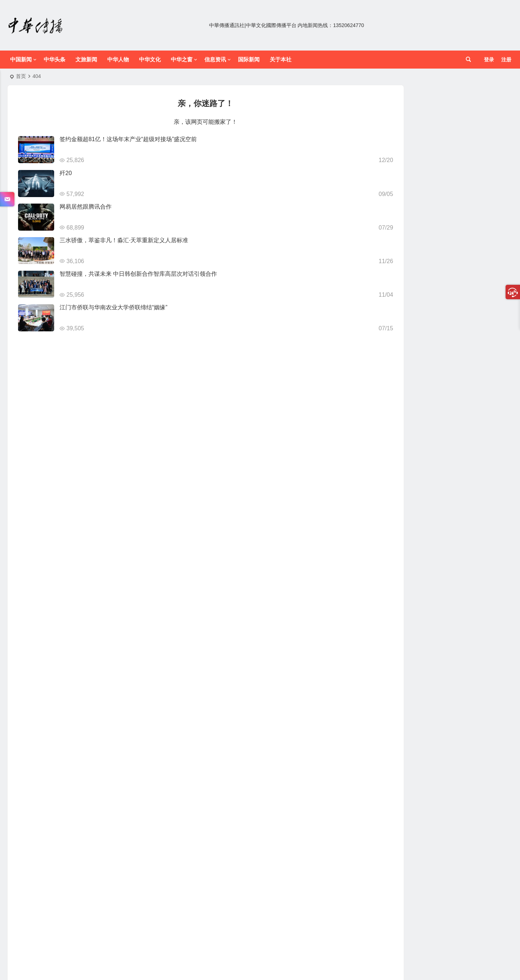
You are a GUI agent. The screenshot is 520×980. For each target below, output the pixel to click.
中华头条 (55, 59)
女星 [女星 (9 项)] (452, 331)
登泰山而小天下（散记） (452, 240)
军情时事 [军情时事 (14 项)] (433, 330)
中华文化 (150, 59)
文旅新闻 (86, 59)
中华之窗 (182, 59)
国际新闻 (249, 59)
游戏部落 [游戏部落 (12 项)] (476, 340)
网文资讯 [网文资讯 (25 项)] (404, 350)
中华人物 (118, 59)
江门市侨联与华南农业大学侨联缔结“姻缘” (114, 307)
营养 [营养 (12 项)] (482, 350)
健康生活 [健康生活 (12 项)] (408, 330)
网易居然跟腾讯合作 (86, 207)
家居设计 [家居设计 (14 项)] (472, 330)
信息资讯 (215, 59)
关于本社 (281, 59)
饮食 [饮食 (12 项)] (423, 359)
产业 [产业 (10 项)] (389, 330)
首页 (21, 76)
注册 (506, 60)
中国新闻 (21, 59)
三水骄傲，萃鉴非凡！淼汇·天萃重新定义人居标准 (124, 240)
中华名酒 (434, 594)
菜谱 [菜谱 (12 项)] (467, 350)
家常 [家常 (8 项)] (491, 331)
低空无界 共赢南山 (445, 174)
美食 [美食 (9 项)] (425, 350)
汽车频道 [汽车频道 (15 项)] (438, 340)
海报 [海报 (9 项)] (458, 340)
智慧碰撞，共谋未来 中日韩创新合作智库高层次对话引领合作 (138, 274)
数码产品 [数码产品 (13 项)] (413, 340)
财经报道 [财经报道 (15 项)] (403, 359)
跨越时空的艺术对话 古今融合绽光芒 (465, 783)
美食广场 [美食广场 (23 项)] (446, 350)
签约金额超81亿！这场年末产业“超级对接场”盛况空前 (128, 139)
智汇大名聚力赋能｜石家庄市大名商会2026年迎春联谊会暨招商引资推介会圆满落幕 (465, 118)
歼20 (66, 173)
